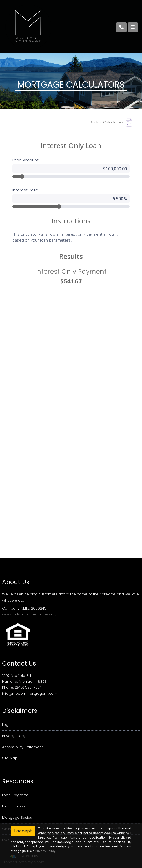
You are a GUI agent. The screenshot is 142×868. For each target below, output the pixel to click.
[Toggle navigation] (133, 27)
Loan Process (14, 806)
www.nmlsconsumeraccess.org (30, 614)
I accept (23, 831)
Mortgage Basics (17, 818)
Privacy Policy (14, 736)
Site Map (10, 758)
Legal (7, 725)
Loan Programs (15, 795)
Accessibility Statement (22, 747)
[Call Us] (121, 27)
